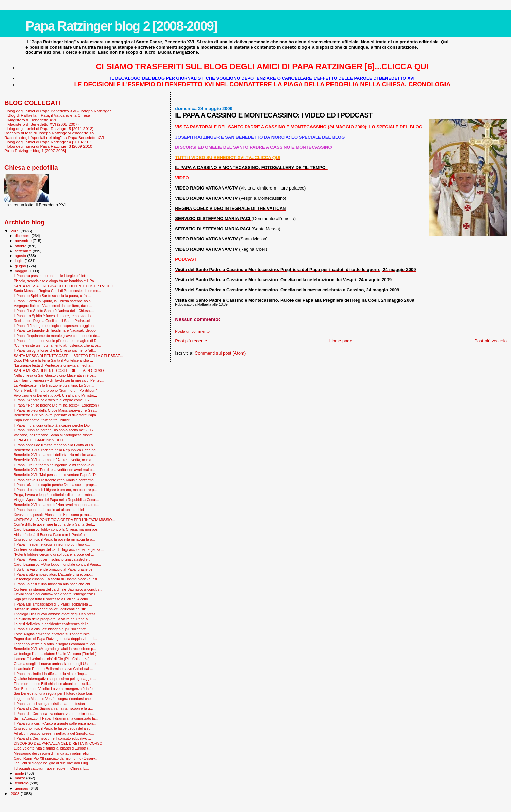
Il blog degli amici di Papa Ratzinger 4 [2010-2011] (49, 142)
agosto (21, 256)
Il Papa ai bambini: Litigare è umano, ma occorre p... (55, 490)
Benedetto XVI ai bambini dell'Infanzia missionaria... (55, 455)
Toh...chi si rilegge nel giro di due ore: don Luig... (52, 763)
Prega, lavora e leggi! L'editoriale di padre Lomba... (54, 495)
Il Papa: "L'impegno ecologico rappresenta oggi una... (56, 326)
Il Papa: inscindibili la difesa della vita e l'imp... (50, 674)
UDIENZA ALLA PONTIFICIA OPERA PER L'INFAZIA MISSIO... (64, 520)
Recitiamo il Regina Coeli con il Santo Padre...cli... (53, 321)
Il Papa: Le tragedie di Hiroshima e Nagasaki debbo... (56, 330)
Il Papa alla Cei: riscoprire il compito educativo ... (52, 738)
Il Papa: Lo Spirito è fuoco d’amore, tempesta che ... (55, 316)
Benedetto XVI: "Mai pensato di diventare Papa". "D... (56, 475)
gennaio (22, 788)
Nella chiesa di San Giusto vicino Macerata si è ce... (55, 375)
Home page (341, 341)
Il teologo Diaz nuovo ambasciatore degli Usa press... (56, 614)
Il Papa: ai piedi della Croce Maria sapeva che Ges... (55, 410)
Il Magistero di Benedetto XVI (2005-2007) (42, 124)
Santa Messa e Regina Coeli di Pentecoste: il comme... (57, 291)
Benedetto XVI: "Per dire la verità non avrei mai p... (54, 470)
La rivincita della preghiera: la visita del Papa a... (52, 619)
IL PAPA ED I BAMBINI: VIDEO (38, 440)
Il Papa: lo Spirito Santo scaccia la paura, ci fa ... (52, 296)
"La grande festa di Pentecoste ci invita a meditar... (54, 365)
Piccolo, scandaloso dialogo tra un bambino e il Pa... (55, 281)
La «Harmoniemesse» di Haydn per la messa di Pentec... (59, 380)
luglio (20, 261)
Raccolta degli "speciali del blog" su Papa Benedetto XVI (54, 137)
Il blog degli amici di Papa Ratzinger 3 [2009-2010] (49, 146)
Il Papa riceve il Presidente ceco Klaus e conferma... (55, 480)
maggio (22, 271)
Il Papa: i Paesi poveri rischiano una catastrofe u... (53, 559)
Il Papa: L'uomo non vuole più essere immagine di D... (56, 341)
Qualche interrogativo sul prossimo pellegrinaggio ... (55, 679)
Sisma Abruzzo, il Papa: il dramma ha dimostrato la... (56, 718)
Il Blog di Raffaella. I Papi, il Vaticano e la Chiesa (47, 115)
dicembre (23, 236)
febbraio (22, 783)
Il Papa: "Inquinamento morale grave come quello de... (57, 336)
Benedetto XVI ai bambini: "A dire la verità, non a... (54, 460)
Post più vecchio (490, 341)
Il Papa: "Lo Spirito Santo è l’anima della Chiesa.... (54, 311)
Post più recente (191, 341)
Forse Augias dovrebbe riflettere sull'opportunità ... (53, 634)
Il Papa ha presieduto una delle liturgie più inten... (53, 276)
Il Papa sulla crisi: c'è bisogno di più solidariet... (51, 629)
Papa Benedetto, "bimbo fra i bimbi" (42, 420)
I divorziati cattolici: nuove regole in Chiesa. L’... (51, 768)
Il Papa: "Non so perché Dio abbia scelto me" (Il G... (55, 430)
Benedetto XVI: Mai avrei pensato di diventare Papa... (56, 415)
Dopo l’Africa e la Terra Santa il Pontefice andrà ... (53, 360)
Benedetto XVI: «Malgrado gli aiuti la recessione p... (55, 649)
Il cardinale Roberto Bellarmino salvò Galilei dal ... (53, 669)
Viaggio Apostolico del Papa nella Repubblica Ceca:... (56, 500)
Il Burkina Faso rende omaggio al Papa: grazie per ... (56, 569)
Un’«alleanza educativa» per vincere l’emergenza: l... (56, 594)
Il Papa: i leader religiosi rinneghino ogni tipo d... (52, 544)
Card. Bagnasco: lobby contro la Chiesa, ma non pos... (57, 529)
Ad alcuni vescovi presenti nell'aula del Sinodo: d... (54, 733)
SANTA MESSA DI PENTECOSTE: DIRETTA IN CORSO (59, 371)
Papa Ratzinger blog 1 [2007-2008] (35, 151)
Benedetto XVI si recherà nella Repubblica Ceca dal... (56, 450)
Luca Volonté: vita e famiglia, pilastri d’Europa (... (52, 748)
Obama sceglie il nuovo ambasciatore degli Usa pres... (57, 664)
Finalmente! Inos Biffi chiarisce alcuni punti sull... (52, 684)
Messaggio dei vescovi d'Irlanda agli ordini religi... (53, 753)
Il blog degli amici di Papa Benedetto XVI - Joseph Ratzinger (58, 111)
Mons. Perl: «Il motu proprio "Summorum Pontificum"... (57, 390)
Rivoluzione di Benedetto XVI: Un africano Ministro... (55, 395)
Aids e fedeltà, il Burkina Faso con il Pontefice (50, 535)
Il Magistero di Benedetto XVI (30, 120)
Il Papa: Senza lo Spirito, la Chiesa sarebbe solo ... (54, 301)
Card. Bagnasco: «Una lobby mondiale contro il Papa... (57, 564)
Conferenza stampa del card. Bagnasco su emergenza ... (59, 549)
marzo (21, 778)
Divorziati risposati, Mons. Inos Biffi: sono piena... (53, 515)
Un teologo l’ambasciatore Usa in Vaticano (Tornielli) (55, 654)
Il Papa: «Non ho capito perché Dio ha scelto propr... (55, 485)
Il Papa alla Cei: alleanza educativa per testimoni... (54, 714)
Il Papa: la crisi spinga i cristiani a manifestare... (51, 704)
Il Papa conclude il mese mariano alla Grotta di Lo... (55, 445)
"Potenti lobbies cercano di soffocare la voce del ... (54, 554)
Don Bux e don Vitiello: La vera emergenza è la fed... (55, 689)
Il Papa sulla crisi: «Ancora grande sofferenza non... (55, 723)
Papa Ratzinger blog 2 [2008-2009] (121, 26)
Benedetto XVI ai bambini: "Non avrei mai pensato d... (56, 505)
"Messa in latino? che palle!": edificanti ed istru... (52, 609)
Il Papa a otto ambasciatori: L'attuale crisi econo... (53, 574)
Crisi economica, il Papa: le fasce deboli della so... (53, 728)
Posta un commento (192, 331)
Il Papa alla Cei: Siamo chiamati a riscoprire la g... (53, 708)
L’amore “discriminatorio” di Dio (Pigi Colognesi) (51, 659)
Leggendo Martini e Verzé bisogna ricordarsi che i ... (55, 699)
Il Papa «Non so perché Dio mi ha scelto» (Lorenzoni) (56, 405)
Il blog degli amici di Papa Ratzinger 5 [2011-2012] (49, 129)
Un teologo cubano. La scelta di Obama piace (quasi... (57, 579)
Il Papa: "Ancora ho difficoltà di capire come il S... (53, 400)
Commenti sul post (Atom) (220, 353)
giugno (21, 266)
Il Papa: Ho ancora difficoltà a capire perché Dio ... (54, 425)
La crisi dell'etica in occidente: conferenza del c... (52, 624)
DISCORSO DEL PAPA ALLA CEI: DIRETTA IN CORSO (58, 743)
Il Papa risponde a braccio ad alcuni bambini (49, 510)
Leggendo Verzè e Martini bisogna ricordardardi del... (56, 644)
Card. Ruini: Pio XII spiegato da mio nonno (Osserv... (56, 758)
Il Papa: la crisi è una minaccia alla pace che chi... (53, 584)
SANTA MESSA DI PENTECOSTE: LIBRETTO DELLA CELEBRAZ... (68, 356)
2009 (15, 231)
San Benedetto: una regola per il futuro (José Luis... (55, 693)
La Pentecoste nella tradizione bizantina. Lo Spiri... (54, 385)
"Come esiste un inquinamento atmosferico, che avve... (57, 345)
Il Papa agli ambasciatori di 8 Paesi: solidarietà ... (53, 604)
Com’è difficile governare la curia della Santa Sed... (54, 524)
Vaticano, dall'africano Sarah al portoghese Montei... (55, 435)
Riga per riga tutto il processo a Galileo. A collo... (52, 599)
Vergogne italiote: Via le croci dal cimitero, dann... (53, 306)
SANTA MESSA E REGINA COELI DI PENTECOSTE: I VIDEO (63, 286)
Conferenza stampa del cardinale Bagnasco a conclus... (58, 589)
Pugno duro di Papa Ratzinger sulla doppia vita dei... (55, 639)
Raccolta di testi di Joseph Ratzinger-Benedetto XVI (50, 133)
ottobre (21, 246)
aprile (20, 773)
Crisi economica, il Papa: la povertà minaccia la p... (54, 539)
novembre (24, 241)
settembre (24, 251)
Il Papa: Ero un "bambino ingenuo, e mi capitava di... (55, 465)
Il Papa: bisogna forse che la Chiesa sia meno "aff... (55, 350)
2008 (15, 793)
